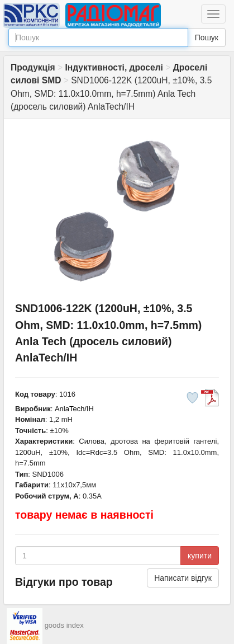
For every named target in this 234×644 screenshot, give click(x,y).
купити (200, 556)
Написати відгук (183, 578)
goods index (64, 626)
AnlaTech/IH (74, 409)
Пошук (207, 37)
